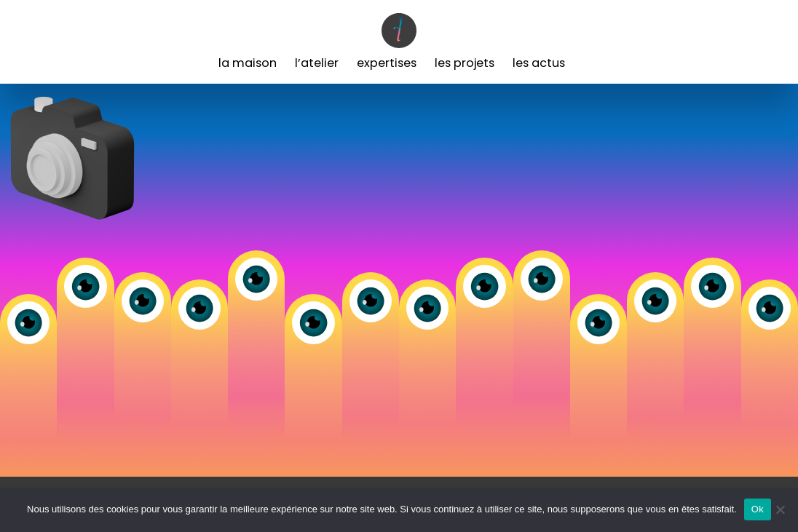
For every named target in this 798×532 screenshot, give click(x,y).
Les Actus (539, 63)
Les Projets (465, 63)
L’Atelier (317, 63)
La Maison (248, 63)
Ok (758, 509)
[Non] (780, 509)
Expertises (387, 63)
